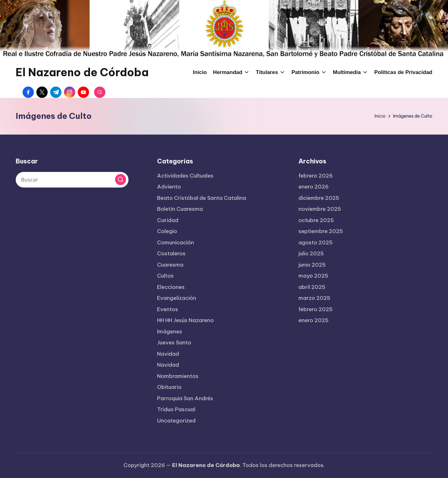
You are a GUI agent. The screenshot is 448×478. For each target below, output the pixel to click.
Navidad (168, 354)
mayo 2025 (313, 276)
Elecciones (171, 287)
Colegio (167, 231)
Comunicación (176, 242)
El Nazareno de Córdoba (82, 72)
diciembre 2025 (319, 198)
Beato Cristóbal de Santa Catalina (202, 198)
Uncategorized (176, 421)
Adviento (169, 187)
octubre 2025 (316, 220)
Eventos (168, 309)
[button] (121, 180)
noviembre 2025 (320, 209)
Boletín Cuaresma (180, 209)
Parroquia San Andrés (185, 398)
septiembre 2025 (321, 231)
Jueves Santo (174, 343)
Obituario (169, 387)
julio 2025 (311, 253)
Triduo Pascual (176, 409)
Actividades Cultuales (185, 176)
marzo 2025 (314, 298)
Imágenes (170, 332)
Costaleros (171, 253)
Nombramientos (178, 376)
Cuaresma (170, 265)
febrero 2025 (316, 309)
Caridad (168, 220)
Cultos (165, 276)
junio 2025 (312, 265)
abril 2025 (312, 287)
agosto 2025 (316, 242)
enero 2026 (314, 187)
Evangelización (177, 298)
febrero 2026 (316, 176)
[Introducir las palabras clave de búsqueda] (72, 180)
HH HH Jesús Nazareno (185, 320)
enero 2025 (314, 320)
